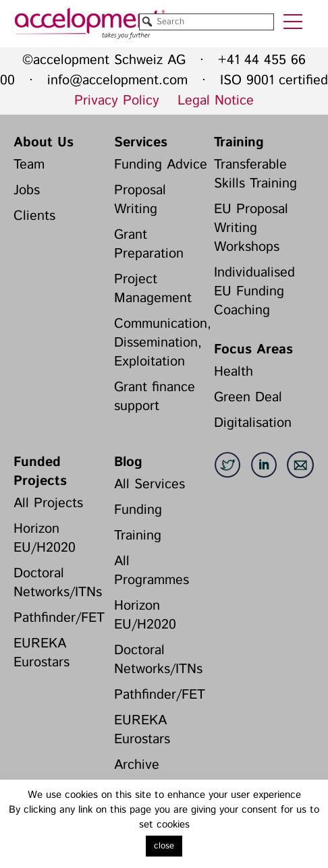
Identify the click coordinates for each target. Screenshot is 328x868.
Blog (128, 462)
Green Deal (248, 398)
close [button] (164, 846)
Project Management (153, 289)
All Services (149, 485)
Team (29, 165)
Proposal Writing (140, 200)
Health (234, 372)
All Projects (48, 503)
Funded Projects (40, 472)
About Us (44, 143)
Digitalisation (253, 423)
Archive (137, 765)
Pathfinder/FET (59, 618)
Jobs (27, 191)
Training (239, 143)
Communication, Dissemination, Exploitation (161, 343)
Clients (34, 216)
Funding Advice (161, 165)
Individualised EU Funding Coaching (254, 292)
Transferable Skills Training (255, 174)
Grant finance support (155, 397)
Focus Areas (253, 350)
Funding (138, 510)
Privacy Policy (117, 101)
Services (141, 143)
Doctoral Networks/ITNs (58, 583)
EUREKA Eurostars (42, 653)
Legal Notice (216, 101)
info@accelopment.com (117, 81)
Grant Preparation (149, 244)
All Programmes (152, 571)
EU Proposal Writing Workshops (251, 228)
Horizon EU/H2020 (45, 539)
